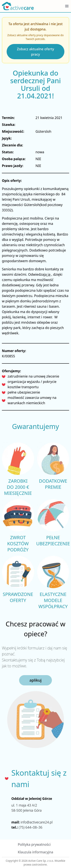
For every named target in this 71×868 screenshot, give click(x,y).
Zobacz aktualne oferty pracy (35, 52)
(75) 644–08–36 (31, 827)
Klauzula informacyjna (35, 852)
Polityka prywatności (34, 844)
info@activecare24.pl (37, 822)
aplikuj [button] (36, 680)
